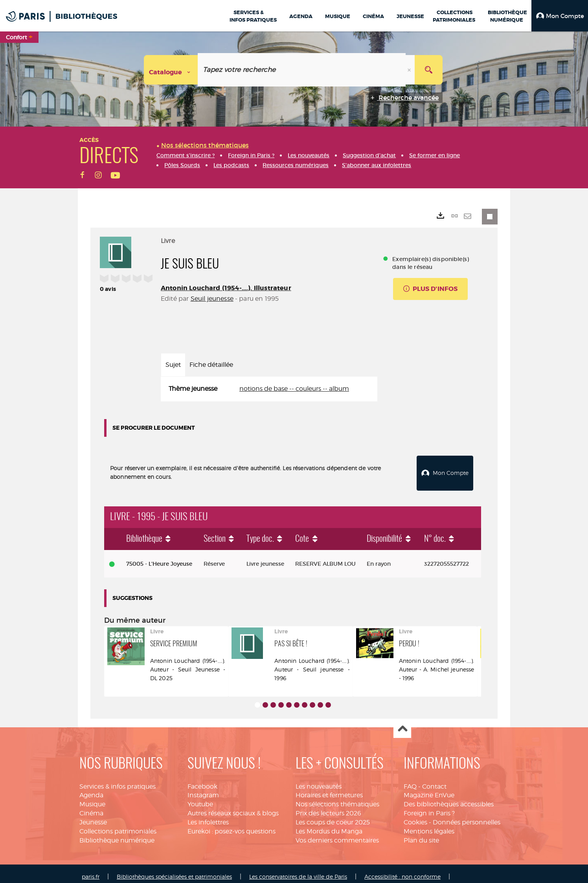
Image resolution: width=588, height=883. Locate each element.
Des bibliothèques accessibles (449, 798)
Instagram (203, 789)
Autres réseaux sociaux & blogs (233, 807)
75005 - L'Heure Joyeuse (159, 557)
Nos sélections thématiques (337, 798)
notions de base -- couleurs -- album (294, 389)
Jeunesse (93, 816)
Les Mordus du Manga (329, 825)
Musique (92, 798)
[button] (560, 16)
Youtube (200, 798)
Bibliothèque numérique (117, 834)
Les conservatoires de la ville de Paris (298, 870)
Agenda (91, 789)
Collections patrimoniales (118, 825)
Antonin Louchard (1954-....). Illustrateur (226, 288)
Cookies (415, 816)
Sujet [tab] (173, 365)
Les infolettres (208, 816)
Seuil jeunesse (212, 299)
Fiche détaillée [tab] (211, 365)
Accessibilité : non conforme (402, 870)
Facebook (202, 780)
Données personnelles (467, 816)
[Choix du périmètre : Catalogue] (171, 70)
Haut (402, 723)
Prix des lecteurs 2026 (328, 807)
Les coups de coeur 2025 (333, 816)
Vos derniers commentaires (337, 834)
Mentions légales (429, 825)
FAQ (410, 780)
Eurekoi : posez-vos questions (232, 825)
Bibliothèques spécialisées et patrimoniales (174, 870)
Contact (434, 780)
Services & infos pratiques (118, 780)
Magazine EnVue (429, 789)
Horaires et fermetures (329, 789)
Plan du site (421, 834)
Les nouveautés (319, 780)
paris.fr (91, 870)
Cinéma (91, 807)
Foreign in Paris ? (429, 807)
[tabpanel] (269, 389)
